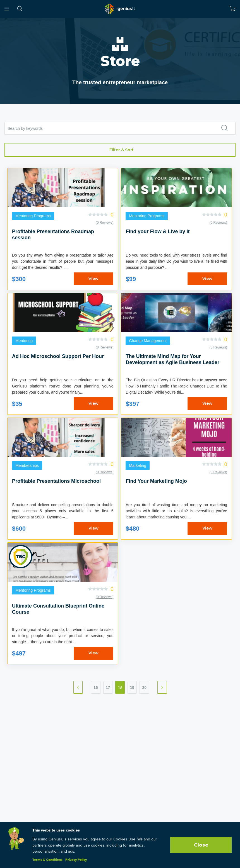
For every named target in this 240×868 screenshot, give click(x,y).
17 (108, 687)
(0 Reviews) (105, 223)
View (93, 279)
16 (96, 687)
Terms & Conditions (47, 860)
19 (132, 687)
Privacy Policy (76, 860)
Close (201, 845)
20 (144, 687)
